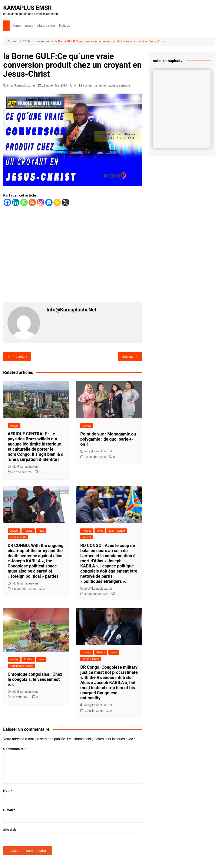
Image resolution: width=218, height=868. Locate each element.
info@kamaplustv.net (19, 85)
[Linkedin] (16, 202)
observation (46, 25)
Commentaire (14, 749)
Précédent (17, 357)
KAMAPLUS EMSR (28, 8)
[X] (65, 202)
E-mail (9, 810)
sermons (125, 85)
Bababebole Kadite (22, 666)
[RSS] (32, 202)
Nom (8, 791)
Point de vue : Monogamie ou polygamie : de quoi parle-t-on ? (108, 439)
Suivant (130, 357)
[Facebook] (7, 202)
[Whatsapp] (24, 202)
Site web (10, 830)
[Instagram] (41, 202)
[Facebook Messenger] (49, 202)
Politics (65, 25)
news (29, 25)
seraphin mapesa (106, 85)
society (88, 85)
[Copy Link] (57, 202)
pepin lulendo (18, 537)
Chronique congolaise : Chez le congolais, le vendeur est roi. (35, 679)
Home (16, 25)
